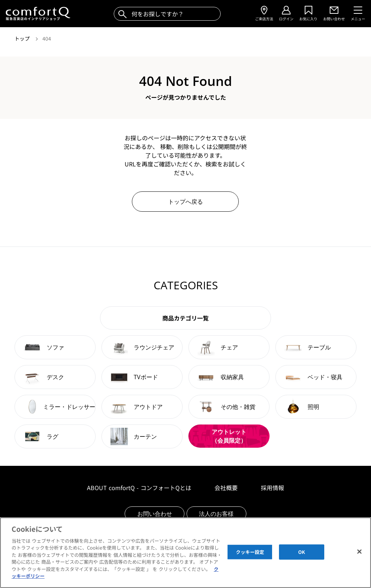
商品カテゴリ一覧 (185, 318)
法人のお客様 (216, 514)
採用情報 (272, 488)
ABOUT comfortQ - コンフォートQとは (139, 488)
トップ (23, 38)
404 (47, 38)
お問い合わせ (155, 514)
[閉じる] (359, 555)
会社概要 (226, 488)
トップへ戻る (185, 202)
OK (302, 556)
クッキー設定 (250, 556)
